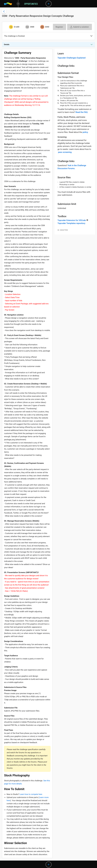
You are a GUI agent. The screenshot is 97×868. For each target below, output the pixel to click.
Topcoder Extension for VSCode (72, 220)
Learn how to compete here (31, 794)
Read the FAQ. (82, 112)
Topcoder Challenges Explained (71, 58)
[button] (91, 36)
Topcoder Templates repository (71, 223)
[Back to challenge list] (4, 11)
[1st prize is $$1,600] (11, 27)
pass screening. (65, 152)
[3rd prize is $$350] (42, 27)
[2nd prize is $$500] (27, 27)
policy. (85, 132)
